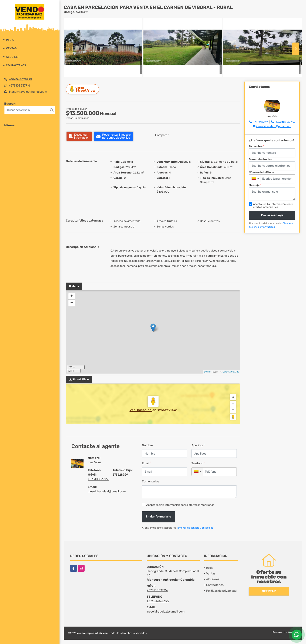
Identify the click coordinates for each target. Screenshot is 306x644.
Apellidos (198, 445)
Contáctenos (16, 65)
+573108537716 (19, 86)
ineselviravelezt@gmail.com (28, 92)
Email (146, 463)
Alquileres (213, 579)
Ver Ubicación (141, 410)
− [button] (72, 303)
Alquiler (13, 57)
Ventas (11, 48)
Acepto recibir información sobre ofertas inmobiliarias (180, 505)
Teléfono (198, 463)
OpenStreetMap (231, 372)
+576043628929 (21, 79)
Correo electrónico (261, 159)
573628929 (120, 475)
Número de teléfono (262, 172)
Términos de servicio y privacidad (195, 528)
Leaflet (208, 372)
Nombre (148, 445)
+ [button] (72, 296)
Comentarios (151, 481)
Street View (83, 89)
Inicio (10, 40)
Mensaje (255, 185)
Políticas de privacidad (221, 591)
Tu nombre (256, 146)
